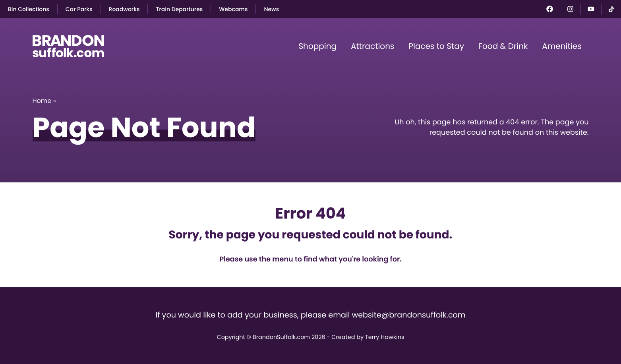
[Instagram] (570, 9)
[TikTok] (611, 9)
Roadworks (124, 9)
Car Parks (79, 9)
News (271, 9)
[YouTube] (591, 9)
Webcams (233, 9)
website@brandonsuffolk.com (408, 315)
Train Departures (179, 9)
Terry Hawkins (385, 337)
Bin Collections (29, 9)
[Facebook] (550, 9)
